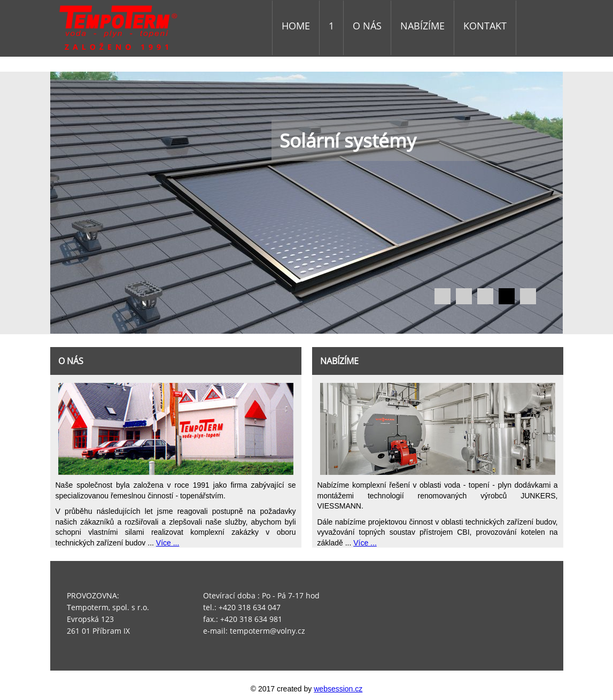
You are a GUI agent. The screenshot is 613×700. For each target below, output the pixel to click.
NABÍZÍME (422, 26)
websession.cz (338, 689)
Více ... (168, 543)
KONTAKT (485, 26)
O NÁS (367, 26)
